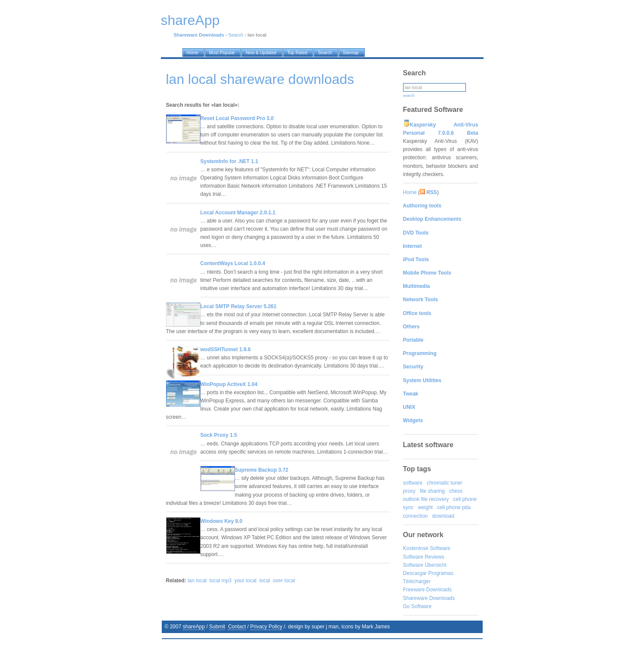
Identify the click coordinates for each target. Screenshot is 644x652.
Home (410, 192)
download (443, 516)
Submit (217, 627)
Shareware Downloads (429, 598)
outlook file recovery (426, 499)
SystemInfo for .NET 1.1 (230, 161)
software (413, 483)
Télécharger (417, 581)
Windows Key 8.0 (222, 521)
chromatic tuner (445, 483)
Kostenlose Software (427, 548)
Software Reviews (424, 557)
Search (236, 35)
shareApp (194, 627)
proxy (409, 491)
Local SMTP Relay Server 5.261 (239, 306)
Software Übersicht (425, 565)
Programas (441, 573)
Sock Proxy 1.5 (219, 435)
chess (456, 491)
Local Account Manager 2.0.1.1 (238, 213)
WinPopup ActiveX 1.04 (229, 384)
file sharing (432, 491)
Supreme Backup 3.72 (262, 470)
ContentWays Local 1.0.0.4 (233, 263)
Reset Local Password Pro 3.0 (237, 118)
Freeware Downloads (427, 590)
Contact (237, 627)
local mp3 (220, 581)
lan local (197, 581)
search (409, 96)
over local (284, 581)
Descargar (415, 573)
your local (245, 581)
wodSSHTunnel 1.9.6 (226, 349)
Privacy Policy (267, 627)
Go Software (418, 606)
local (265, 581)
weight (425, 507)
